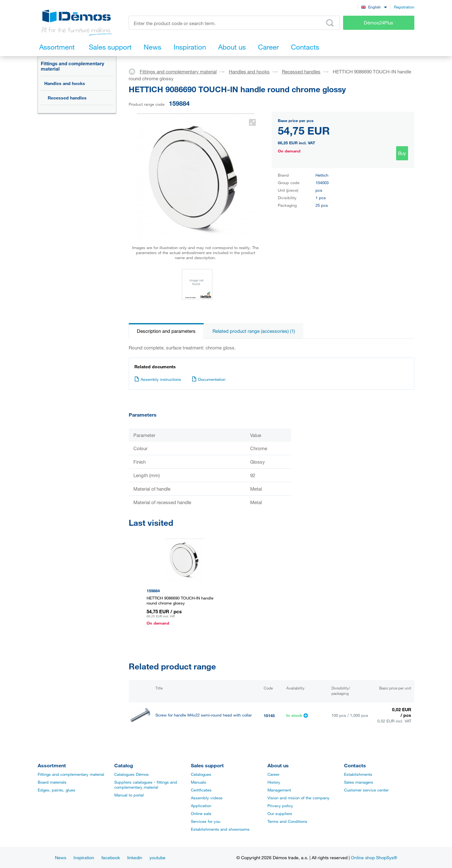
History (274, 782)
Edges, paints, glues (56, 790)
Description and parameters (166, 331)
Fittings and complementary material (73, 66)
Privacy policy (280, 806)
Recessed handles (67, 98)
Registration (404, 7)
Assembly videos (207, 798)
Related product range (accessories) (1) (254, 331)
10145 (269, 716)
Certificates (201, 790)
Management (279, 790)
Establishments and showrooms (220, 829)
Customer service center (366, 790)
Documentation (209, 379)
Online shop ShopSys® (374, 857)
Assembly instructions (158, 379)
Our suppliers (280, 813)
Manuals (199, 782)
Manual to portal (129, 795)
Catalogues (201, 774)
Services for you (206, 821)
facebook (111, 857)
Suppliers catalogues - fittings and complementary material (146, 785)
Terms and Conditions (287, 821)
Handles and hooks (65, 83)
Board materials (52, 782)
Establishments (358, 774)
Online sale (201, 813)
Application (201, 806)
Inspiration (84, 857)
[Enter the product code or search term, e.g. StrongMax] (234, 23)
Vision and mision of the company (299, 798)
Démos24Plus (379, 23)
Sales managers (359, 782)
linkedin (135, 857)
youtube (157, 857)
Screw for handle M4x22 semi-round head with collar (204, 715)
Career (273, 774)
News (61, 857)
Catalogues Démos (132, 774)
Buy (402, 153)
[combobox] (374, 7)
